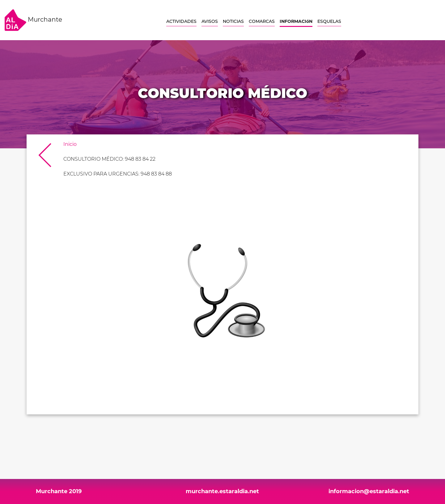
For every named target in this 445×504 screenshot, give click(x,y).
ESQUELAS (329, 21)
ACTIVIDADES (181, 21)
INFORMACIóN (296, 21)
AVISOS (210, 21)
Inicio (70, 144)
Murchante (33, 20)
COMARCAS (262, 21)
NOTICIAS (233, 21)
